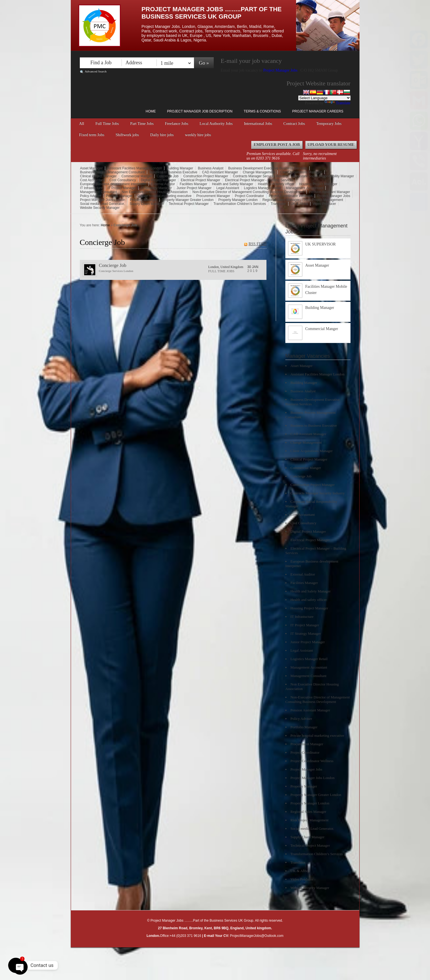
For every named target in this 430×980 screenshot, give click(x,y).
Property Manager (144, 200)
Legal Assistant (228, 188)
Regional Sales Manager (281, 200)
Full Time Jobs (107, 124)
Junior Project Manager (194, 188)
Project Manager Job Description (200, 111)
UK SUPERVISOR (321, 244)
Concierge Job (168, 176)
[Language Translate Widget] (324, 98)
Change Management (259, 172)
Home (151, 111)
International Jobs (258, 124)
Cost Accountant (92, 180)
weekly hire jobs (198, 135)
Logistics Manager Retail (262, 188)
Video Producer (324, 204)
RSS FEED (257, 244)
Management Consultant (99, 192)
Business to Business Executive (173, 172)
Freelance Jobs (177, 124)
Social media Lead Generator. (102, 204)
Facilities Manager (193, 184)
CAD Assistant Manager (220, 172)
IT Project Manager (122, 188)
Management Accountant (304, 188)
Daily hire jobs (162, 135)
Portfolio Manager (119, 196)
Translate (338, 103)
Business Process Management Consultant (112, 172)
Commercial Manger (137, 176)
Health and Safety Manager (233, 184)
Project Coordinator (249, 196)
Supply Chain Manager (147, 204)
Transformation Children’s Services (240, 204)
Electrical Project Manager (200, 180)
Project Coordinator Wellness (291, 196)
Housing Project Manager (318, 184)
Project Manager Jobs (281, 70)
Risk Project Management (324, 200)
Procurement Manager (213, 196)
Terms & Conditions (262, 111)
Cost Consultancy (123, 180)
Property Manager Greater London (188, 200)
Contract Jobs (294, 124)
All (82, 124)
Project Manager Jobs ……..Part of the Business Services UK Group (212, 13)
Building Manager (180, 168)
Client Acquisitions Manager (301, 172)
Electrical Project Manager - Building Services (259, 180)
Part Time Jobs (142, 124)
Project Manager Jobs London (103, 200)
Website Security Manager (100, 208)
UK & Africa (299, 204)
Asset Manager (91, 168)
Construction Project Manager (206, 176)
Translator (278, 204)
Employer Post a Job (277, 145)
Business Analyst (211, 168)
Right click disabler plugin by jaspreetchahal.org (198, 951)
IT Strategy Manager (156, 188)
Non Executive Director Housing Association (155, 192)
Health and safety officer (276, 184)
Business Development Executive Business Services (267, 168)
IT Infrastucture (91, 188)
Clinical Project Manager (98, 176)
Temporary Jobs (329, 124)
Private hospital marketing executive (164, 196)
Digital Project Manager (158, 180)
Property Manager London (238, 200)
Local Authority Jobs (216, 124)
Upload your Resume (331, 145)
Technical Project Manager (189, 204)
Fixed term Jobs (92, 135)
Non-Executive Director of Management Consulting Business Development (248, 192)
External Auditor (163, 184)
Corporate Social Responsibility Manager (323, 176)
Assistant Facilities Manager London (135, 168)
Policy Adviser (91, 196)
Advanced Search (96, 71)
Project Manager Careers (318, 111)
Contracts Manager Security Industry (260, 176)
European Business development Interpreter (113, 184)
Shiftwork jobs (127, 135)
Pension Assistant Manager (329, 192)
